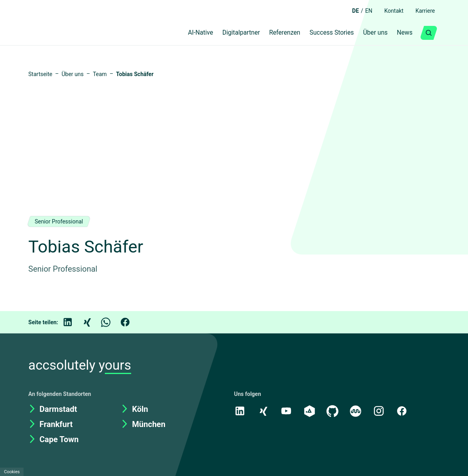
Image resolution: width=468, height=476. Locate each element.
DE (349, 11)
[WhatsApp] (112, 322)
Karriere (424, 11)
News (404, 33)
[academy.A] (311, 411)
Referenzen (274, 33)
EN (363, 11)
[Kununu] (358, 411)
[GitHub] (334, 411)
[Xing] (92, 322)
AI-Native (180, 33)
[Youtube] (287, 411)
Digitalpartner (225, 33)
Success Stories (325, 33)
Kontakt (390, 11)
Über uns (372, 33)
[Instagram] (381, 411)
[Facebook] (131, 322)
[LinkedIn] (73, 322)
